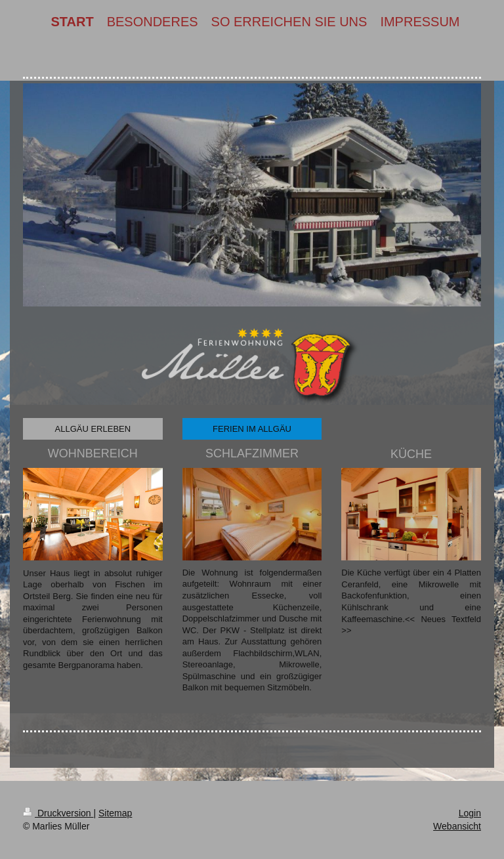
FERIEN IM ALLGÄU (252, 429)
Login (470, 813)
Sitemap (115, 813)
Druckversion (58, 813)
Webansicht (457, 826)
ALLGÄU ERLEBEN (93, 429)
